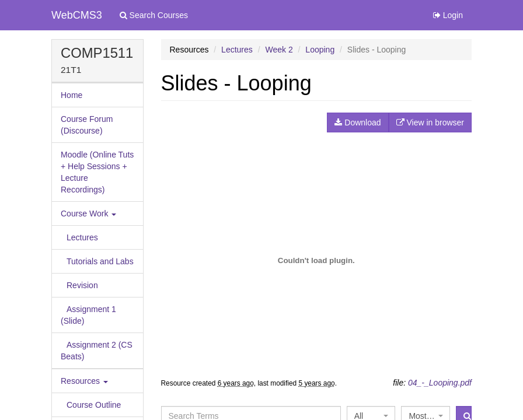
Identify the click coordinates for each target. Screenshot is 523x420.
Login (448, 15)
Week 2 (279, 50)
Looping (320, 50)
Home (72, 95)
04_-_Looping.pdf (440, 383)
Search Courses (154, 15)
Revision (82, 285)
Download (358, 123)
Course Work (88, 213)
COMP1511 (97, 53)
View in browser (430, 123)
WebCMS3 (77, 15)
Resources (84, 381)
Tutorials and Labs (100, 261)
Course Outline (94, 405)
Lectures (82, 237)
